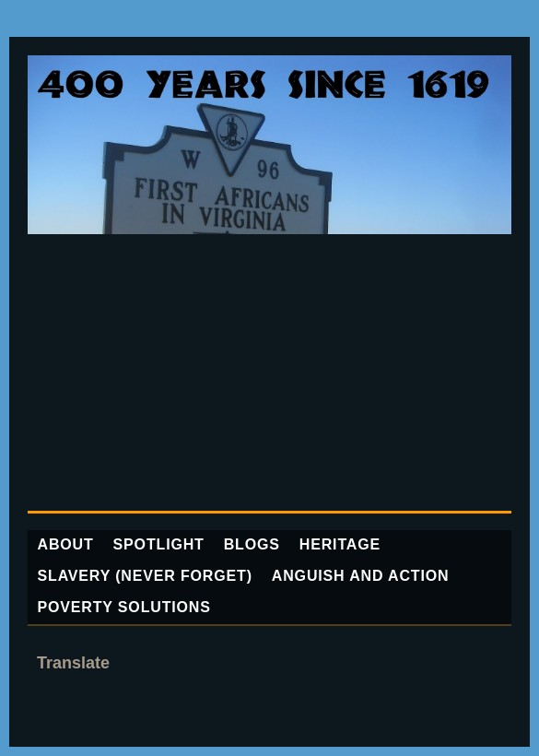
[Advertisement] (269, 372)
